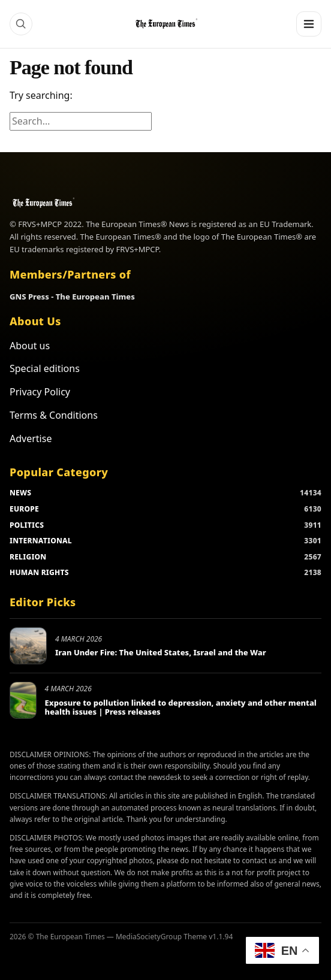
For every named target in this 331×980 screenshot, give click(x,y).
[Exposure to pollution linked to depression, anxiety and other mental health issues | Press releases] (23, 700)
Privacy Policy (40, 392)
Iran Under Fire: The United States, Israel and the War (161, 652)
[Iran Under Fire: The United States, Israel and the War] (28, 646)
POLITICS (27, 525)
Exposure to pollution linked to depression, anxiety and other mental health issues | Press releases (181, 707)
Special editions (45, 368)
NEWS (20, 493)
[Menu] (309, 24)
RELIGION (28, 557)
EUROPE (24, 509)
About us (30, 346)
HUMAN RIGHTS (39, 572)
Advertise (31, 438)
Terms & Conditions (54, 415)
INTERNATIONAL (41, 541)
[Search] (21, 24)
